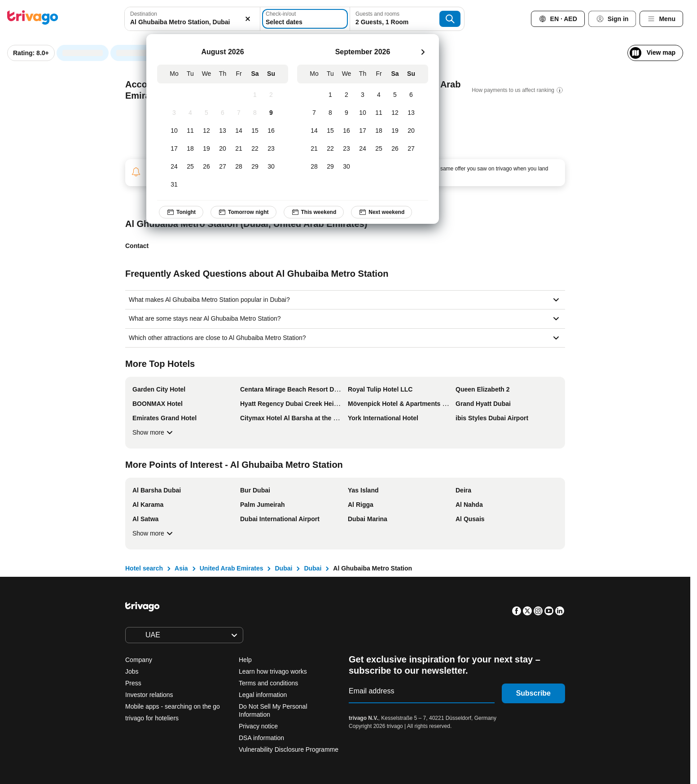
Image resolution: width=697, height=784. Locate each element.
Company (139, 660)
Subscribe (533, 693)
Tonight (181, 212)
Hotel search (144, 568)
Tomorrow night (243, 212)
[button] (192, 19)
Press (133, 683)
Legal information (263, 695)
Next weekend (382, 212)
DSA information (261, 738)
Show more (154, 432)
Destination (144, 14)
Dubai (283, 568)
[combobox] (192, 19)
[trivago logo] (33, 19)
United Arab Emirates (232, 568)
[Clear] (248, 19)
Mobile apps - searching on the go (173, 706)
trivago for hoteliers (152, 718)
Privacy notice (258, 726)
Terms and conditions (268, 683)
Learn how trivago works (273, 671)
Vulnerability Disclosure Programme (289, 749)
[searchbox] (192, 22)
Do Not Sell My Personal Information (273, 710)
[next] (423, 52)
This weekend (314, 212)
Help (245, 660)
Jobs (132, 671)
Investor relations (149, 695)
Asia (181, 568)
